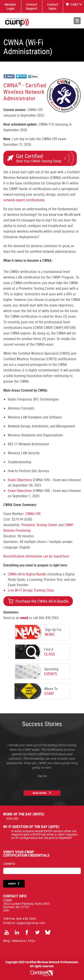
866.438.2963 (26, 919)
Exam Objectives (20, 480)
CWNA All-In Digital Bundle (27, 574)
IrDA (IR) (12, 818)
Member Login (10, 6)
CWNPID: (9, 864)
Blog (6, 941)
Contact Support (32, 6)
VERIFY (12, 884)
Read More (40, 793)
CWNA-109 (33, 514)
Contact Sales (53, 6)
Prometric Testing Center (39, 525)
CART (75, 4)
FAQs (31, 941)
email (24, 618)
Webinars (19, 941)
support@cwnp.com (31, 923)
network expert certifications (24, 200)
